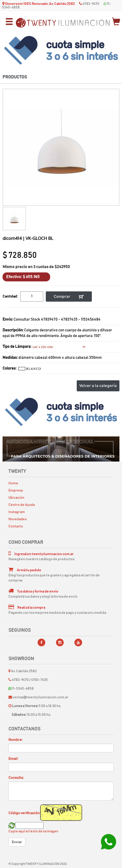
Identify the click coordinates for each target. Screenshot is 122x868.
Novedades (18, 519)
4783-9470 (91, 4)
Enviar (17, 842)
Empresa (16, 491)
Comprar (69, 297)
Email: (13, 759)
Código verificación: (24, 813)
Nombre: (15, 740)
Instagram (17, 512)
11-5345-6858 (21, 689)
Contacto (16, 526)
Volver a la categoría (98, 386)
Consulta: (16, 778)
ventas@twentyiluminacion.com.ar (40, 697)
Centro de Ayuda (22, 505)
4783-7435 (39, 680)
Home (13, 483)
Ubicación (16, 498)
